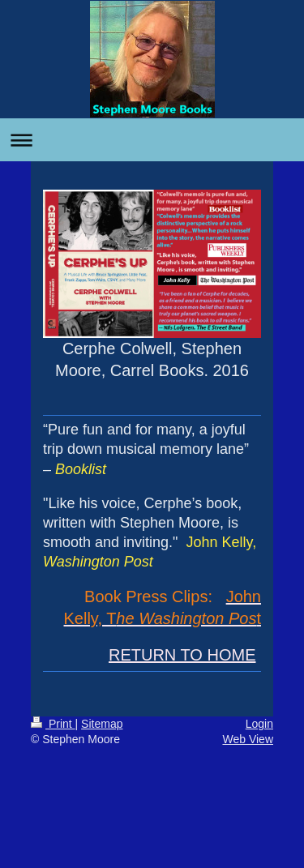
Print (53, 724)
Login (259, 724)
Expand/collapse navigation (152, 140)
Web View (248, 739)
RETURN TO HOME (182, 655)
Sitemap (102, 724)
